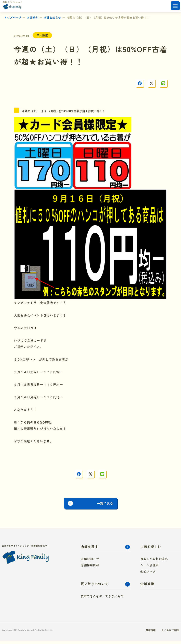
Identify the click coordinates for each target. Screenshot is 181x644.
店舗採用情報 (90, 568)
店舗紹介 (32, 18)
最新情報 (139, 633)
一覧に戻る (111, 505)
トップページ (12, 18)
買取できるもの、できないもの (102, 599)
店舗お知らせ (52, 18)
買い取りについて (95, 587)
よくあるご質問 (161, 633)
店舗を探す (89, 550)
